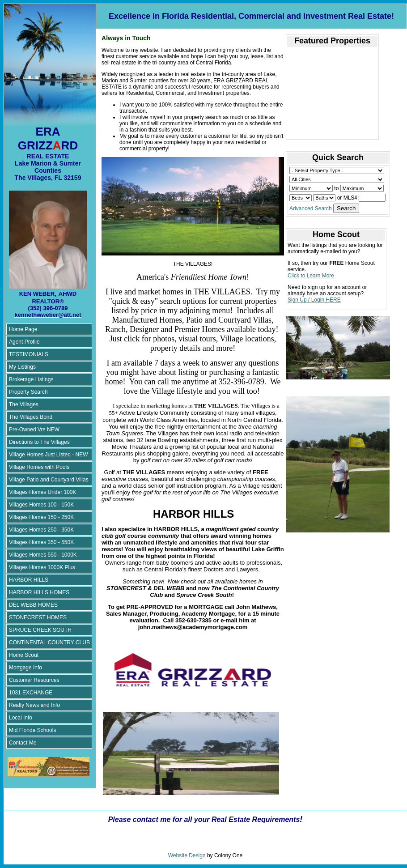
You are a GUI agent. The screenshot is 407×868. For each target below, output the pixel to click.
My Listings (22, 367)
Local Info (21, 718)
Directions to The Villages (39, 442)
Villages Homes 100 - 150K (41, 505)
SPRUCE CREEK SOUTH (40, 630)
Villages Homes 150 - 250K (41, 517)
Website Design (187, 855)
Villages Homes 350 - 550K (41, 542)
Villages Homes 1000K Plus (42, 567)
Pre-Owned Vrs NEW (34, 430)
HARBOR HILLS (29, 580)
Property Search (28, 392)
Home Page (23, 329)
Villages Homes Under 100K (43, 492)
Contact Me (23, 743)
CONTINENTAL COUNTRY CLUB (49, 642)
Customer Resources (34, 680)
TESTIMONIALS (29, 354)
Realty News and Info (34, 705)
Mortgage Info (25, 668)
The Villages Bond (31, 417)
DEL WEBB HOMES (33, 605)
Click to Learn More (311, 276)
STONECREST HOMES (38, 617)
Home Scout (24, 655)
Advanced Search (311, 208)
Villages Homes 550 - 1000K (43, 555)
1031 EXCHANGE (31, 693)
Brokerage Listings (31, 379)
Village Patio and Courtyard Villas (49, 480)
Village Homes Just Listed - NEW (49, 455)
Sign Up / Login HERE (314, 300)
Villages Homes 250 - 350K (41, 530)
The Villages (24, 404)
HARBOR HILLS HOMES (39, 592)
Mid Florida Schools (32, 730)
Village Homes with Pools (39, 467)
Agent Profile (24, 342)
